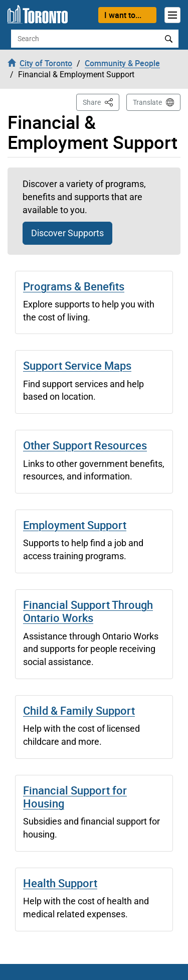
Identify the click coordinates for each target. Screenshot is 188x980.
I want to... (123, 15)
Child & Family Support (79, 710)
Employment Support (75, 525)
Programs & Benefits (74, 286)
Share (101, 102)
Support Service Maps (77, 365)
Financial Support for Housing (75, 797)
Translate (147, 102)
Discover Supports (67, 233)
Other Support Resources (85, 445)
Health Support (60, 883)
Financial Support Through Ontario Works (88, 611)
